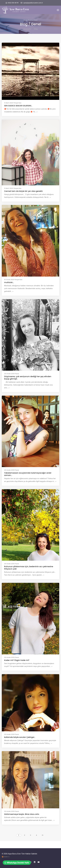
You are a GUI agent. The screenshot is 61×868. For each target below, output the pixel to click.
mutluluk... (9, 282)
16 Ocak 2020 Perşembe (13, 280)
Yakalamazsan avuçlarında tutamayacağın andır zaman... (28, 474)
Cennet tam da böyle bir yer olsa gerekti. (24, 191)
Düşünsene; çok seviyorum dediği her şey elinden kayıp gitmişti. (28, 378)
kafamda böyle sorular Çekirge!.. (20, 737)
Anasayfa (27, 29)
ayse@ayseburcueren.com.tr (33, 3)
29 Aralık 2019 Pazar (12, 374)
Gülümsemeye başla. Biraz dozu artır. (22, 814)
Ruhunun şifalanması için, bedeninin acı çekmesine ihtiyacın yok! (29, 568)
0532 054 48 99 (13, 3)
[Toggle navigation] (58, 10)
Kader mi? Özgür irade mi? (17, 660)
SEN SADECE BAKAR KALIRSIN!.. (18, 106)
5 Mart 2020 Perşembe (13, 103)
